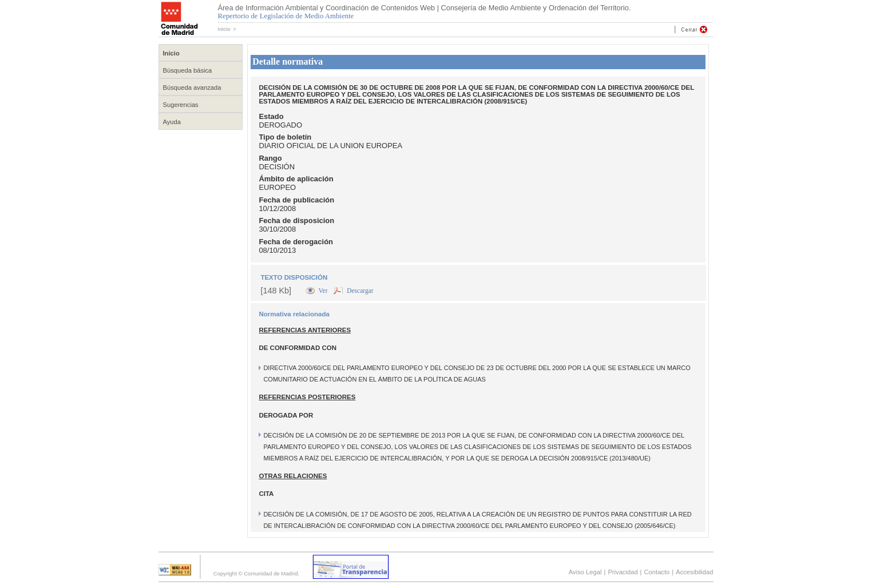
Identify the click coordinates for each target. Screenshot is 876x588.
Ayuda (172, 122)
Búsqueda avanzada (192, 88)
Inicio (224, 29)
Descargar (360, 291)
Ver (324, 291)
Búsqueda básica (188, 70)
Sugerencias (181, 105)
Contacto (657, 572)
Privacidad (623, 572)
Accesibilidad (694, 572)
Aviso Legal (585, 572)
